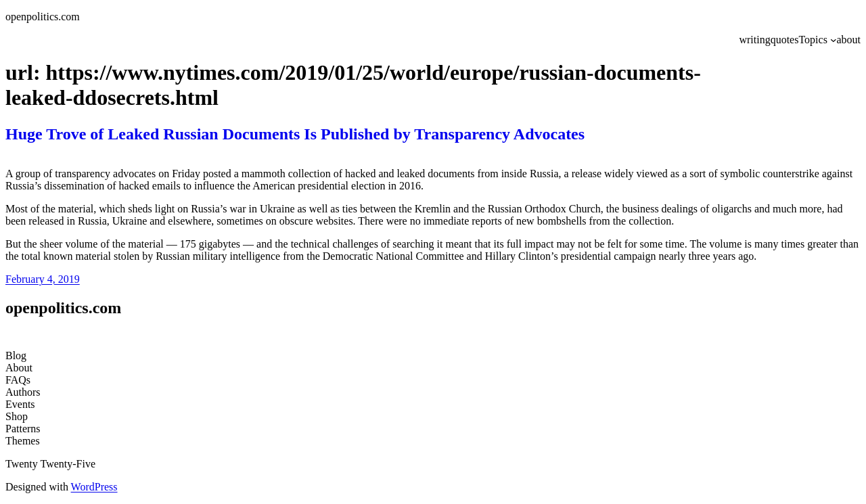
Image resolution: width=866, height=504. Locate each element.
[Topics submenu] (834, 40)
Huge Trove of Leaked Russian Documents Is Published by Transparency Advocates (295, 134)
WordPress (94, 487)
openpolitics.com (43, 17)
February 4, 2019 (43, 279)
